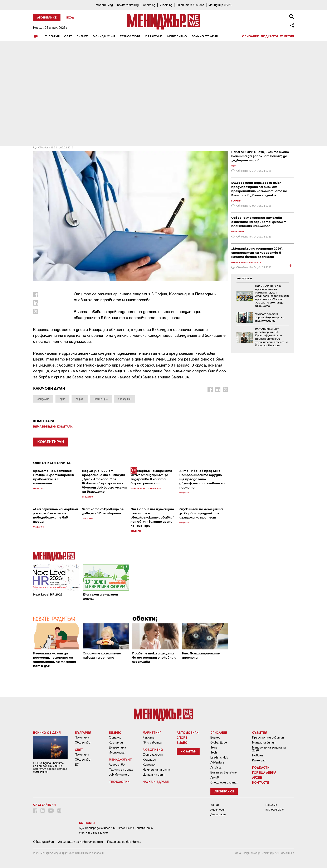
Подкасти (269, 36)
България (52, 36)
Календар (259, 760)
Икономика (117, 752)
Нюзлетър (188, 752)
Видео (182, 742)
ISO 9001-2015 (275, 810)
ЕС (77, 765)
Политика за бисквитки (124, 842)
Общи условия (43, 842)
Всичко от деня (205, 36)
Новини (257, 755)
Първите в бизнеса (191, 5)
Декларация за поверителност (80, 842)
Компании (116, 742)
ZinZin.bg (166, 5)
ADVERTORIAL (244, 279)
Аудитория (218, 810)
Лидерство (117, 765)
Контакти (261, 782)
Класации (149, 760)
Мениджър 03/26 (220, 5)
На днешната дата (156, 770)
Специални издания (224, 782)
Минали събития (264, 742)
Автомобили (188, 732)
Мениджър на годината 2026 (269, 749)
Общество (83, 742)
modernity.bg (104, 5)
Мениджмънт (104, 36)
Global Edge (219, 742)
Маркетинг (153, 36)
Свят (68, 36)
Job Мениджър (119, 775)
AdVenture (217, 762)
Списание (250, 36)
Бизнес (82, 36)
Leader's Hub (219, 757)
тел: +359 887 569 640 (93, 833)
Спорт (182, 737)
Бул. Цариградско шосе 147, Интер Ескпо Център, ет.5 (116, 828)
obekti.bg (149, 5)
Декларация (218, 814)
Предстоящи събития (268, 737)
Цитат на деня (154, 775)
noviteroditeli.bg (128, 5)
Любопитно (177, 36)
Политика (82, 737)
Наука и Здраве (156, 782)
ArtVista (216, 767)
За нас (215, 805)
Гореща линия (264, 772)
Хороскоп (150, 765)
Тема (214, 747)
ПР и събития (152, 742)
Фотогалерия (153, 755)
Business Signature (224, 772)
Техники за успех (121, 770)
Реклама (148, 737)
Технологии (130, 36)
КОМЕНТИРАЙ (51, 442)
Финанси (115, 737)
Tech (214, 752)
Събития (287, 36)
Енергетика (117, 747)
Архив (215, 777)
